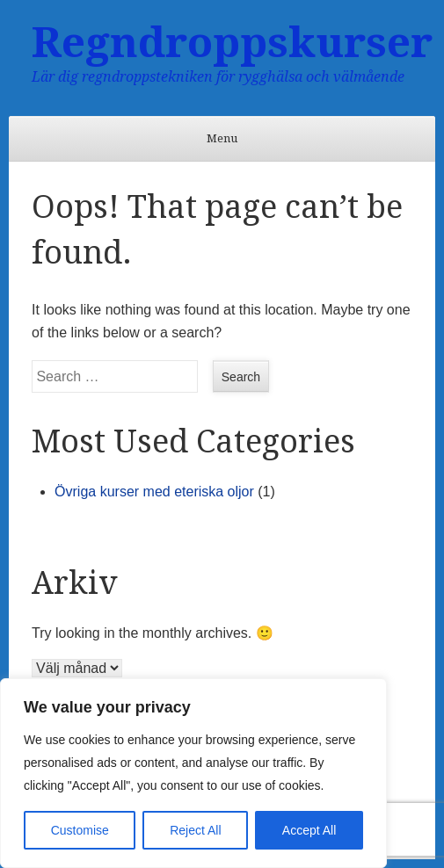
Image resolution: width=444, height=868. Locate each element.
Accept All (309, 830)
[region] (193, 773)
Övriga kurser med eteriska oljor (154, 492)
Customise (80, 830)
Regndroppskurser (232, 43)
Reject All (195, 830)
